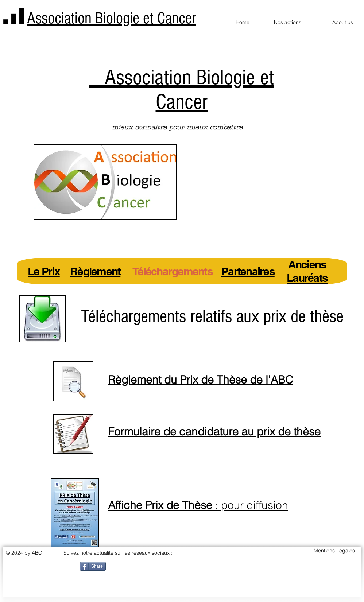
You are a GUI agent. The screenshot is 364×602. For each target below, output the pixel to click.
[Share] (93, 566)
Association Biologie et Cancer (112, 18)
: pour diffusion (198, 505)
